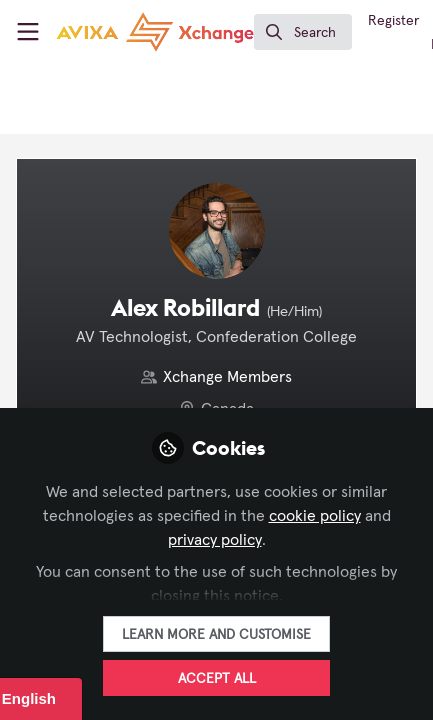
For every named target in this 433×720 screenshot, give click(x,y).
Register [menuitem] (393, 21)
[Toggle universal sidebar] (28, 32)
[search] (303, 32)
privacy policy (215, 540)
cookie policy (315, 516)
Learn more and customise (216, 635)
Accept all (217, 679)
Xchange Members (227, 377)
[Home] (155, 32)
